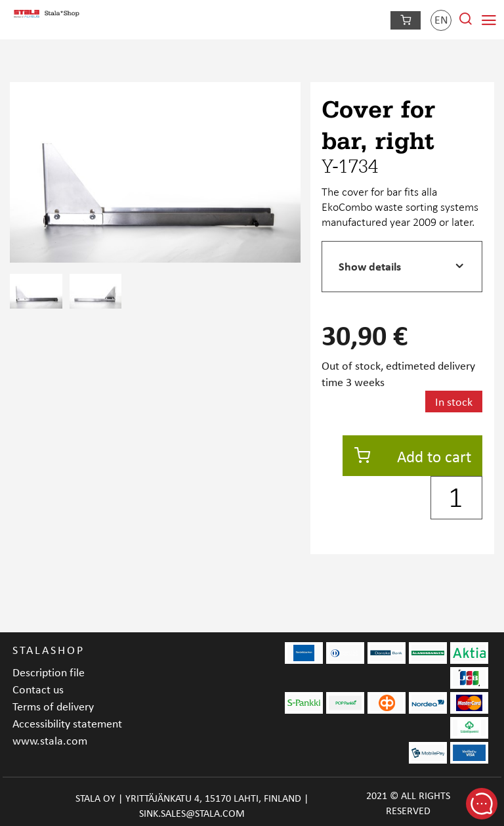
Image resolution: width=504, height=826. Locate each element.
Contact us (38, 689)
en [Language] (441, 19)
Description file (49, 672)
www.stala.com (50, 740)
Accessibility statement (67, 723)
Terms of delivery (53, 706)
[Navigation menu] (489, 20)
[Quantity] (456, 498)
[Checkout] (406, 20)
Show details (370, 266)
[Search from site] (465, 23)
